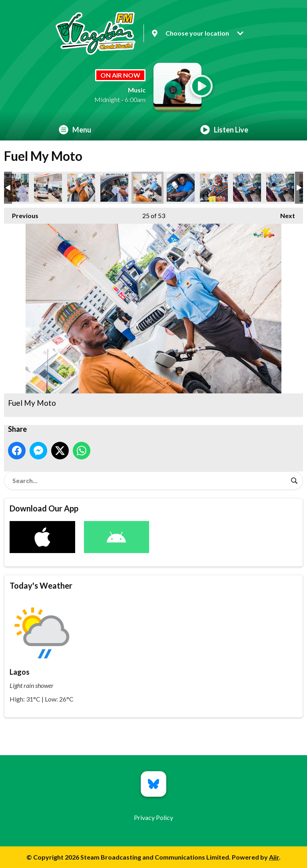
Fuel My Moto (15, 188)
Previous (21, 213)
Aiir (274, 857)
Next (284, 213)
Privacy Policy (153, 817)
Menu (75, 130)
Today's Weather (41, 585)
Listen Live (224, 130)
